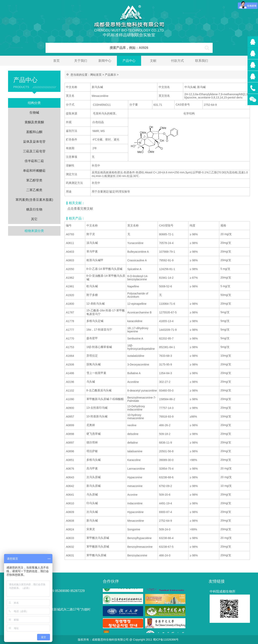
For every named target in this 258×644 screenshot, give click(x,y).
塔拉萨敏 (92, 451)
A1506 (70, 364)
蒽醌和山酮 (34, 132)
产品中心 (129, 61)
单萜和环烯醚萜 (34, 171)
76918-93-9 (166, 417)
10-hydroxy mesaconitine (136, 417)
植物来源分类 (34, 231)
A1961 (70, 286)
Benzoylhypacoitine (140, 538)
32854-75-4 (166, 469)
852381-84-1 (167, 347)
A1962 (70, 278)
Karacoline (134, 460)
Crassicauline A (137, 260)
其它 (34, 219)
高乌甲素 (92, 468)
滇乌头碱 (92, 243)
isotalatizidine (136, 356)
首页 (56, 61)
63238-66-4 (166, 538)
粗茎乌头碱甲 (95, 260)
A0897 (70, 443)
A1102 (70, 391)
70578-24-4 (166, 243)
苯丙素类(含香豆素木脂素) (34, 200)
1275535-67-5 (168, 312)
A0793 (70, 234)
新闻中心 (105, 61)
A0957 (70, 417)
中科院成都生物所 (223, 591)
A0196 (70, 382)
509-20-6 (165, 495)
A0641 (70, 495)
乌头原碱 (92, 494)
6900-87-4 (165, 512)
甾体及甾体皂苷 (34, 142)
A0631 (70, 555)
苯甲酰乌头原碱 (96, 555)
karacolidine (135, 321)
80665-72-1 (166, 234)
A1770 (70, 338)
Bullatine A (134, 373)
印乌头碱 (92, 503)
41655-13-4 (166, 321)
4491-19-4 (165, 503)
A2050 (70, 269)
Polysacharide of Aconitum (138, 295)
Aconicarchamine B (140, 312)
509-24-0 (165, 529)
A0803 (70, 260)
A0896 (70, 451)
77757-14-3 (166, 408)
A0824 (70, 529)
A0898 (70, 434)
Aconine (133, 495)
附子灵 (91, 234)
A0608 (70, 521)
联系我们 (202, 61)
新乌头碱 (92, 520)
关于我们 (81, 61)
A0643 (70, 477)
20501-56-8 (166, 451)
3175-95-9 (165, 364)
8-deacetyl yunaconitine (142, 391)
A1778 (70, 321)
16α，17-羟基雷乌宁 (99, 330)
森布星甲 (92, 338)
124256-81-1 (167, 269)
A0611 (70, 243)
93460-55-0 (166, 391)
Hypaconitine (136, 512)
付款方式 (177, 61)
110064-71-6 (167, 304)
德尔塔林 (92, 442)
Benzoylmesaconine (140, 547)
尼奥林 (91, 425)
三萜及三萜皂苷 (34, 151)
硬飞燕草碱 (94, 434)
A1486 (70, 373)
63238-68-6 (166, 477)
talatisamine (135, 451)
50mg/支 (226, 295)
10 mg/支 (226, 486)
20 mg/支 (226, 234)
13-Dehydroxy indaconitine (136, 408)
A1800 (70, 304)
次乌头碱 (92, 512)
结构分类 (34, 103)
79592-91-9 (166, 260)
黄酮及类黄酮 (34, 122)
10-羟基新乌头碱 (97, 416)
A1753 (70, 347)
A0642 (70, 486)
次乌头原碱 (94, 477)
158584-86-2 (167, 399)
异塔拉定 (92, 356)
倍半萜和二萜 (34, 161)
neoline (132, 425)
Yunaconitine (135, 243)
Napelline (133, 286)
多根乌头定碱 (95, 321)
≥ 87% (194, 278)
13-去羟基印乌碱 (97, 408)
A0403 (70, 252)
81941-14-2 (166, 278)
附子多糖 (92, 295)
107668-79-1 (167, 252)
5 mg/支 (225, 269)
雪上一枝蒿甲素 (96, 373)
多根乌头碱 (94, 460)
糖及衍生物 (34, 209)
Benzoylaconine (137, 555)
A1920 (70, 295)
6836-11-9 (165, 443)
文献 (153, 61)
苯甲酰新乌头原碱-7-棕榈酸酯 (105, 399)
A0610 (70, 503)
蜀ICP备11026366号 (166, 640)
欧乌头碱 (92, 286)
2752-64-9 (165, 521)
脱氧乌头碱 (94, 364)
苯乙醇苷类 (34, 180)
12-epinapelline (137, 304)
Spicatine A (134, 269)
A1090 (70, 399)
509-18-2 (165, 434)
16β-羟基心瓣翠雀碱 (99, 347)
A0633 (70, 538)
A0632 (70, 547)
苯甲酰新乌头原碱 (98, 547)
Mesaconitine (136, 521)
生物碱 (34, 113)
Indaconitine (135, 503)
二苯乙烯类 (34, 190)
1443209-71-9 (168, 330)
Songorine (134, 529)
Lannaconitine (136, 469)
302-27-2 (165, 382)
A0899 (70, 425)
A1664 (70, 356)
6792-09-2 (165, 486)
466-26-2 (165, 425)
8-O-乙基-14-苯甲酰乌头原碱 (105, 269)
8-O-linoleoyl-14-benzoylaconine (138, 278)
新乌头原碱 (94, 486)
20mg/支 (226, 243)
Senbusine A (135, 338)
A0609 (70, 512)
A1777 (70, 330)
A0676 (70, 469)
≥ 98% (194, 234)
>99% (193, 529)
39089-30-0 (166, 460)
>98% (193, 460)
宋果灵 (91, 529)
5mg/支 (225, 312)
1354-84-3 (165, 373)
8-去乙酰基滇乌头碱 (99, 390)
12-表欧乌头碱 (96, 304)
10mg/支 (226, 356)
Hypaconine (135, 477)
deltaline (133, 443)
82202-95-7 (166, 338)
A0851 (70, 460)
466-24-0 (165, 555)
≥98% (193, 417)
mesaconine (135, 486)
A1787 (70, 312)
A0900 (70, 408)
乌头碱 (91, 382)
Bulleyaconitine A (138, 252)
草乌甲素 (92, 251)
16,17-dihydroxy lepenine (138, 330)
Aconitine (133, 382)
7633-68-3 (165, 356)
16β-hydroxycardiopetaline (141, 347)
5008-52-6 (165, 286)
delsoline (133, 434)
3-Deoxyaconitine (138, 364)
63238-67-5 (166, 547)
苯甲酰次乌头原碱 (98, 538)
